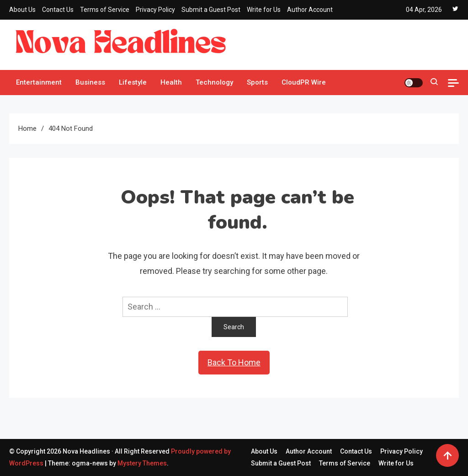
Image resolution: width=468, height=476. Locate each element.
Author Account (310, 10)
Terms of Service (105, 10)
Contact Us (58, 10)
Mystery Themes (142, 463)
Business (90, 82)
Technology (214, 82)
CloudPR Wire (304, 82)
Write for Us (264, 10)
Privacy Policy (155, 10)
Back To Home (234, 362)
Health (171, 82)
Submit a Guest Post (211, 10)
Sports (257, 82)
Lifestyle (133, 82)
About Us (22, 10)
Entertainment (39, 82)
